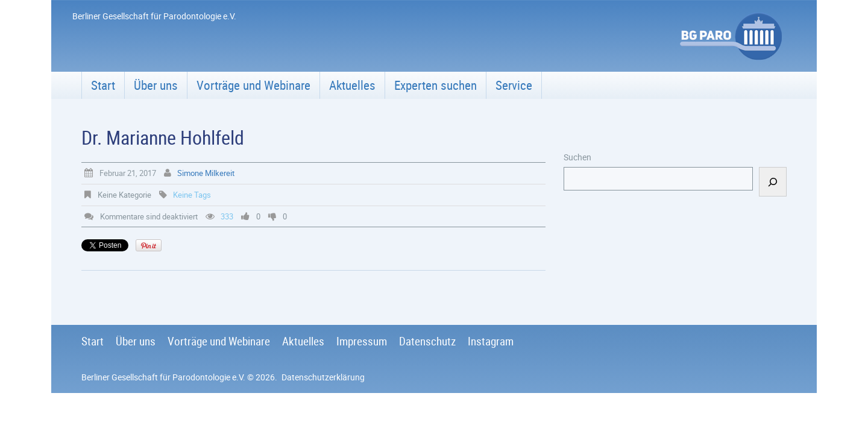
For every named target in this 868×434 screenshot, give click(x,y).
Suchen (577, 157)
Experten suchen (436, 85)
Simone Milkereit (206, 173)
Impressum (362, 341)
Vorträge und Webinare (253, 85)
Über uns (156, 85)
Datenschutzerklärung (323, 377)
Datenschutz (427, 341)
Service (514, 85)
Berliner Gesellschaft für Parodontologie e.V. (163, 377)
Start (103, 85)
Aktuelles (352, 85)
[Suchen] (773, 182)
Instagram (491, 341)
